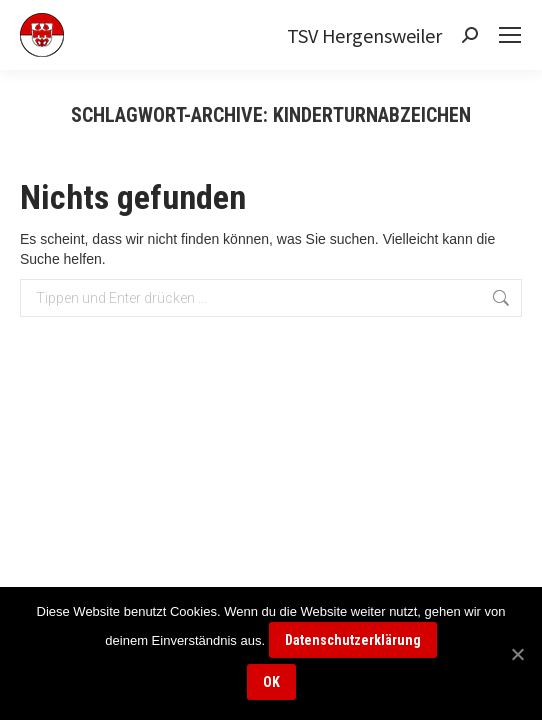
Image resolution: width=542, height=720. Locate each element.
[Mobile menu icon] (510, 35)
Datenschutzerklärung (353, 640)
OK (271, 682)
